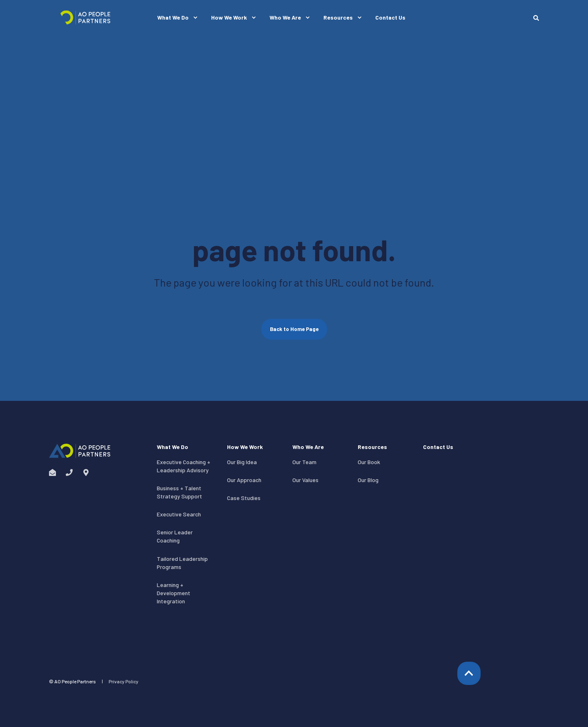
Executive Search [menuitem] (179, 514)
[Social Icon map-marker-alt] (84, 472)
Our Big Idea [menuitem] (242, 462)
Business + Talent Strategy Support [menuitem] (179, 492)
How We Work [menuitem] (245, 447)
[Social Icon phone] (69, 472)
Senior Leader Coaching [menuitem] (175, 536)
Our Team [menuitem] (304, 462)
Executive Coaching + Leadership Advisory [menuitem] (184, 466)
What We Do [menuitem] (173, 447)
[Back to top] (469, 673)
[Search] (536, 17)
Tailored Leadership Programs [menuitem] (182, 563)
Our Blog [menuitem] (368, 480)
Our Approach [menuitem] (244, 480)
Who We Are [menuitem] (308, 447)
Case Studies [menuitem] (244, 498)
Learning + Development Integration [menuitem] (174, 593)
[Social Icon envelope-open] (55, 472)
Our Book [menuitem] (369, 462)
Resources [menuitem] (372, 447)
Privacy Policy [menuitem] (124, 681)
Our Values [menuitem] (305, 480)
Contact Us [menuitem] (438, 447)
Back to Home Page (294, 329)
